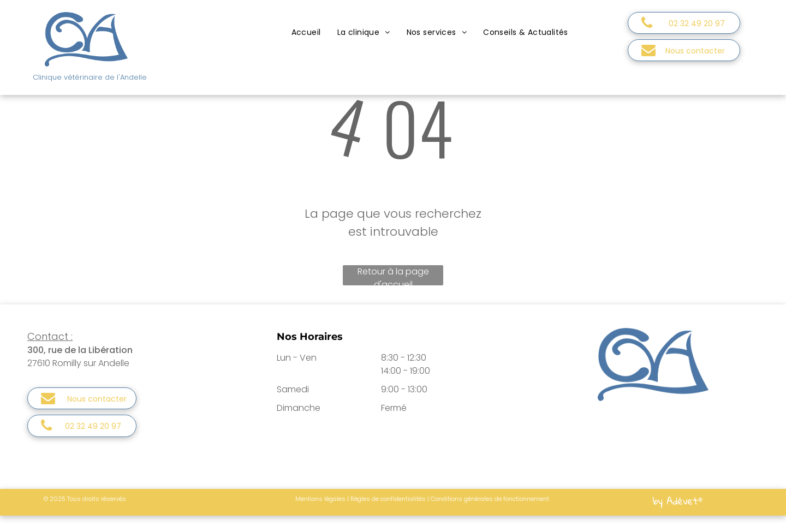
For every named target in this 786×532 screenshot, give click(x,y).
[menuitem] (306, 32)
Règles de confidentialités (388, 499)
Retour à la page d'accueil (393, 275)
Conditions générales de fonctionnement (490, 499)
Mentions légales (320, 499)
